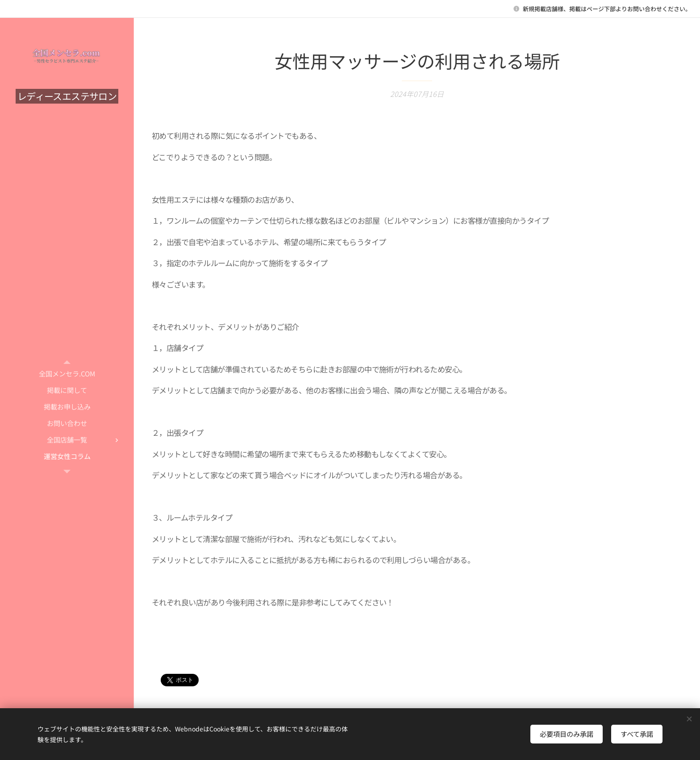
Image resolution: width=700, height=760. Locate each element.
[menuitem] (67, 374)
